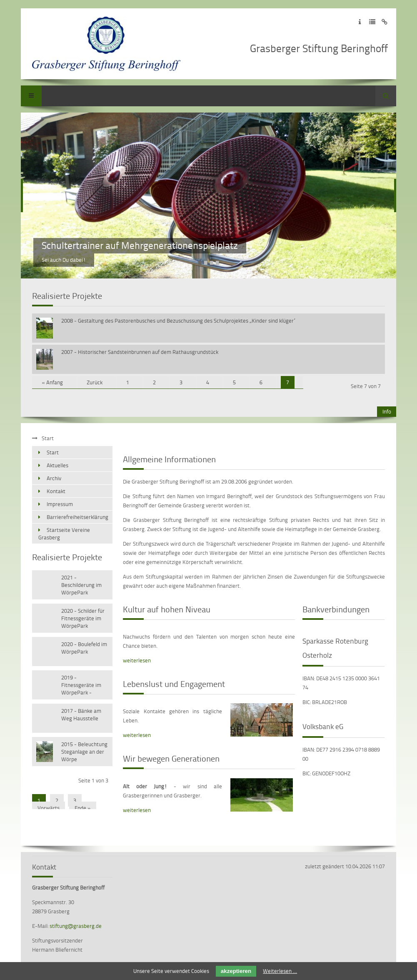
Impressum (60, 504)
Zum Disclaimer (385, 22)
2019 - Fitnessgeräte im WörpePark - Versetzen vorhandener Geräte (81, 686)
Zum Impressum (360, 22)
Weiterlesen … (280, 971)
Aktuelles (57, 465)
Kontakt (56, 491)
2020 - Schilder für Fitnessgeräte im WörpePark (83, 618)
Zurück (95, 382)
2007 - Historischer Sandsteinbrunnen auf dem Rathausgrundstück (140, 352)
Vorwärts (49, 808)
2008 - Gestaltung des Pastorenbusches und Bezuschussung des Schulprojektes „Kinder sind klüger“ (179, 321)
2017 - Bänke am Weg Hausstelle (81, 714)
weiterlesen (137, 660)
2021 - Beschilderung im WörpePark (81, 585)
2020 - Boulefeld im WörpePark (84, 648)
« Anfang (52, 382)
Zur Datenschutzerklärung (372, 22)
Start (53, 452)
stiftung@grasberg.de (76, 926)
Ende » (83, 808)
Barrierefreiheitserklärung (77, 517)
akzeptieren (236, 971)
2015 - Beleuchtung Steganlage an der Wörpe (84, 752)
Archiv (54, 478)
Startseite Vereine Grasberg (64, 534)
